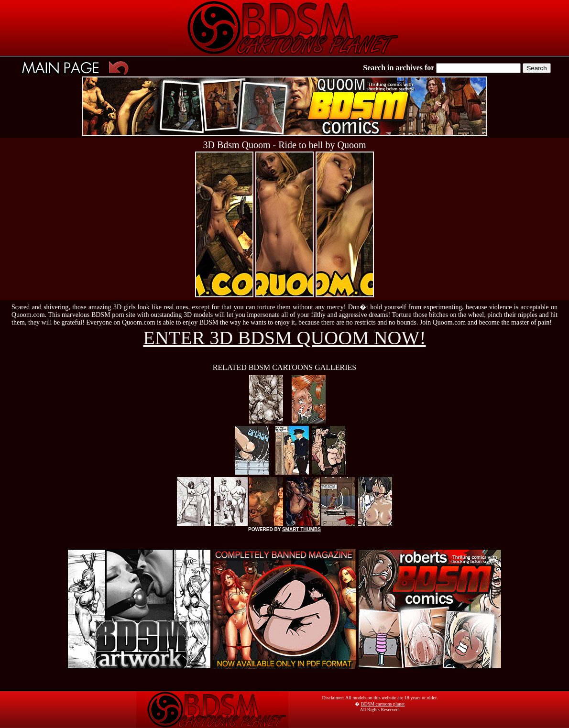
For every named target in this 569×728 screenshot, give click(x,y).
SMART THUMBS (301, 529)
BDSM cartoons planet (383, 704)
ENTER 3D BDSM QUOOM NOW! (284, 338)
